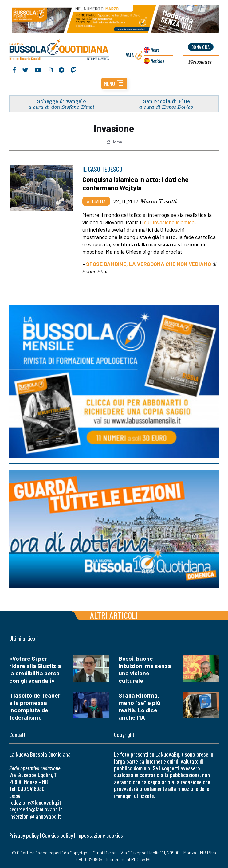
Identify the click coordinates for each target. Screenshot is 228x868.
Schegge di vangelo (61, 101)
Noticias (157, 61)
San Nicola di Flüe (166, 101)
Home (114, 142)
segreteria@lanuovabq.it (36, 809)
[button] (114, 84)
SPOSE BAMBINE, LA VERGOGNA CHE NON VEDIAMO (149, 264)
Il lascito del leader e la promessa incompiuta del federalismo (35, 706)
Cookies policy (57, 835)
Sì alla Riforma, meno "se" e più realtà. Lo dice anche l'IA (140, 706)
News (155, 50)
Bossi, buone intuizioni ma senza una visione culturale (145, 669)
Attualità (96, 201)
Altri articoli (114, 615)
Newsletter (200, 62)
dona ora (201, 47)
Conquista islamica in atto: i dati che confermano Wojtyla (136, 183)
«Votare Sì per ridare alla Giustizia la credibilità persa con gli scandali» (35, 669)
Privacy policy (24, 835)
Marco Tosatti (159, 201)
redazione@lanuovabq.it (35, 802)
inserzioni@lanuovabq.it (35, 816)
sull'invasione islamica (169, 222)
